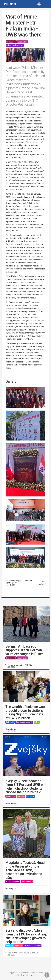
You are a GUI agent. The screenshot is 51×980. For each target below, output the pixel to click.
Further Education (13, 882)
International (11, 42)
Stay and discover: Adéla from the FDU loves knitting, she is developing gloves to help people (26, 936)
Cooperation (23, 42)
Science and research (15, 45)
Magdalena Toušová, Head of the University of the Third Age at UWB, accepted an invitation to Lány (25, 870)
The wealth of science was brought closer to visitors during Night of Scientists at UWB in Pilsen (25, 712)
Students (10, 946)
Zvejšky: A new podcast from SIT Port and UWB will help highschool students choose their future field (26, 787)
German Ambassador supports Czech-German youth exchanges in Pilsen (24, 650)
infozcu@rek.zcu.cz (28, 975)
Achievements (27, 882)
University (10, 722)
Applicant (21, 796)
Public (37, 722)
